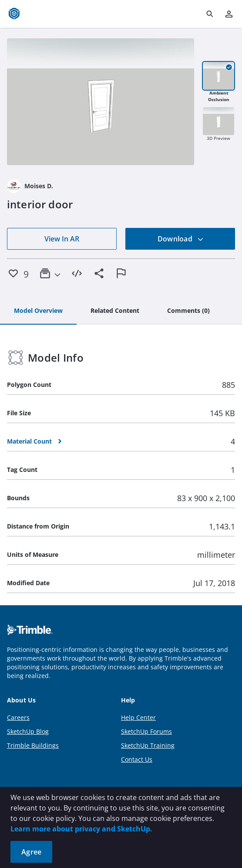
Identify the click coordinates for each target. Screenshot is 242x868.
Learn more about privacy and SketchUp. (81, 829)
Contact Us (137, 759)
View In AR (62, 239)
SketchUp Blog (28, 731)
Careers (18, 717)
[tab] (38, 311)
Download (181, 239)
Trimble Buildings (33, 745)
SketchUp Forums (146, 731)
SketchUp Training (148, 745)
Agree (31, 852)
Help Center (138, 717)
